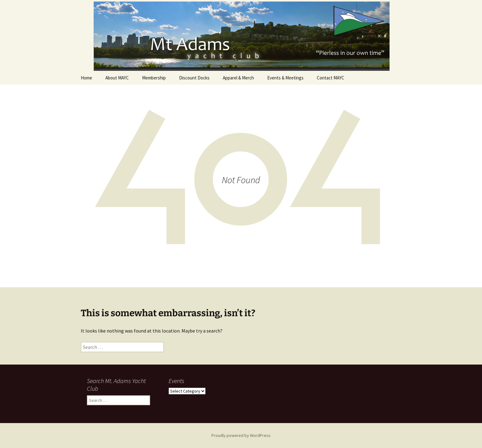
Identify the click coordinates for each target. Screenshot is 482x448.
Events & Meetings (285, 78)
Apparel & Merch (238, 78)
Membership (154, 78)
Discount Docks (194, 78)
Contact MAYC (331, 78)
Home (86, 78)
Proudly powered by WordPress (241, 435)
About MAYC (117, 78)
